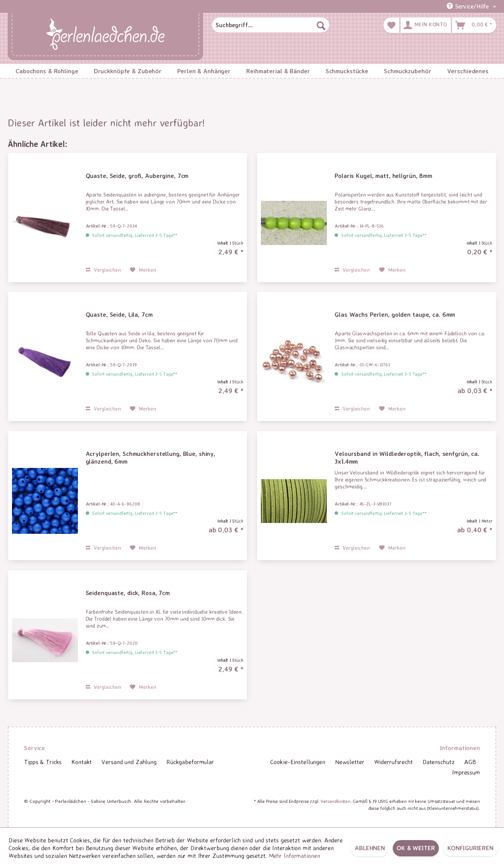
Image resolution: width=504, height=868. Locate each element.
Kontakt (82, 762)
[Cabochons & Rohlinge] (47, 71)
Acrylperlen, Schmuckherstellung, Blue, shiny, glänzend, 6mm (151, 457)
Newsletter (350, 762)
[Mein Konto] (426, 25)
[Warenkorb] (474, 25)
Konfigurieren (470, 848)
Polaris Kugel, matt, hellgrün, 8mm (383, 176)
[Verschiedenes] (468, 71)
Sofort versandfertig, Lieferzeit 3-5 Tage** (135, 235)
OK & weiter (416, 848)
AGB (470, 762)
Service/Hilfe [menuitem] (469, 6)
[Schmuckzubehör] (407, 71)
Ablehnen (370, 848)
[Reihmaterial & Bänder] (278, 71)
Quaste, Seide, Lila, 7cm (119, 314)
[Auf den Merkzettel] (143, 270)
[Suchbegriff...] (271, 25)
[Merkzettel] (391, 25)
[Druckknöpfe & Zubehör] (128, 71)
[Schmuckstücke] (347, 71)
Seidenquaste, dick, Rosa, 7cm (128, 593)
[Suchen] (321, 25)
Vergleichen (103, 270)
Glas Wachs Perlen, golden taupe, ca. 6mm (395, 314)
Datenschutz (439, 762)
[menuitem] (271, 25)
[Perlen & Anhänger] (204, 71)
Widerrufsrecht (394, 762)
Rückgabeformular (190, 762)
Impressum (466, 772)
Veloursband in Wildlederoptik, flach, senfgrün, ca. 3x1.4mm (407, 457)
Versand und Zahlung (129, 762)
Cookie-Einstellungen (298, 762)
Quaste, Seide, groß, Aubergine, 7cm (137, 176)
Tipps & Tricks (43, 762)
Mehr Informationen (294, 856)
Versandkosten (336, 801)
